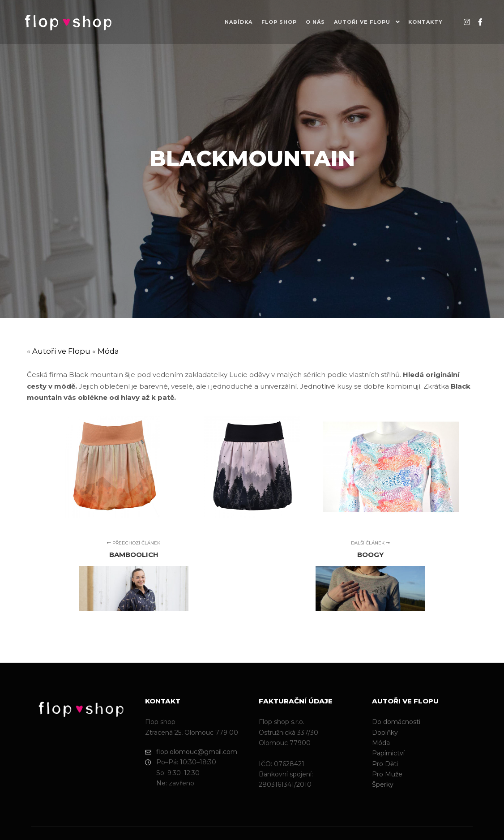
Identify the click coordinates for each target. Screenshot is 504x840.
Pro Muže (387, 774)
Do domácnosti (396, 722)
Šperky (383, 784)
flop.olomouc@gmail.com (191, 752)
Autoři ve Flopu (61, 351)
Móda (108, 351)
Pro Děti (385, 764)
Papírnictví (388, 753)
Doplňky (385, 733)
